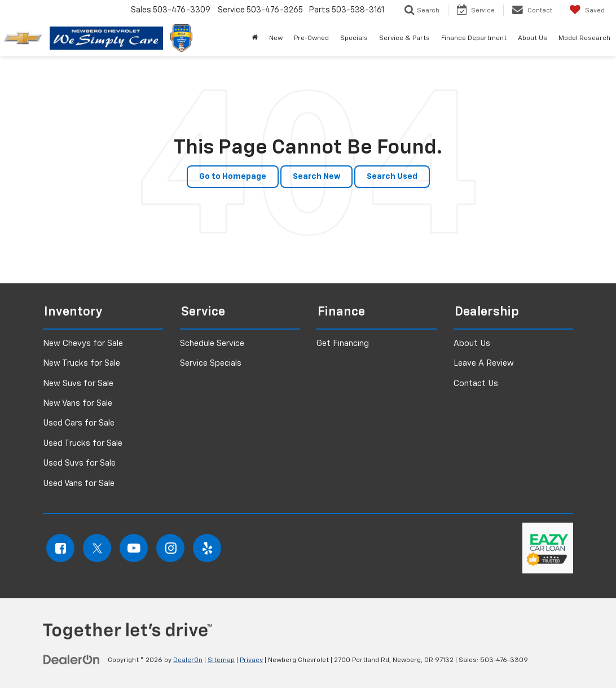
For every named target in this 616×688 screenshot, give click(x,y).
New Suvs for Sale (78, 384)
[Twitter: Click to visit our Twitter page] (97, 548)
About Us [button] (533, 38)
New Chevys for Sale (83, 343)
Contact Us (476, 384)
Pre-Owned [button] (311, 38)
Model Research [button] (584, 38)
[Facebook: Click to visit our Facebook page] (60, 548)
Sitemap (221, 660)
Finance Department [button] (474, 38)
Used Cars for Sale (79, 423)
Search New (316, 177)
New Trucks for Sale (82, 363)
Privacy (251, 660)
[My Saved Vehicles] (587, 10)
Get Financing (343, 343)
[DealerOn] (72, 660)
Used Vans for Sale (79, 483)
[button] (255, 38)
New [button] (276, 38)
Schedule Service (212, 343)
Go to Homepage (233, 177)
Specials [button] (354, 38)
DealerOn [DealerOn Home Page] (188, 660)
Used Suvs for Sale (79, 463)
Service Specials (211, 363)
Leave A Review (484, 363)
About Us (472, 343)
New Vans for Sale (78, 403)
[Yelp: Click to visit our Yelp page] (207, 548)
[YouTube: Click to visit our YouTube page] (134, 548)
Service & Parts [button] (404, 38)
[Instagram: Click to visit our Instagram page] (170, 548)
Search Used (392, 177)
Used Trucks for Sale (83, 443)
